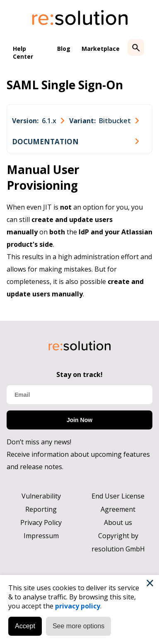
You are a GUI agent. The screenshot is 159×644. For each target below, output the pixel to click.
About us (118, 522)
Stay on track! (79, 374)
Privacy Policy (41, 522)
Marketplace (101, 49)
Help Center (23, 52)
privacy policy (78, 606)
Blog (64, 49)
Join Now (79, 420)
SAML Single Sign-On (65, 85)
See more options (78, 626)
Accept (25, 626)
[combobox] (38, 121)
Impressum (41, 536)
